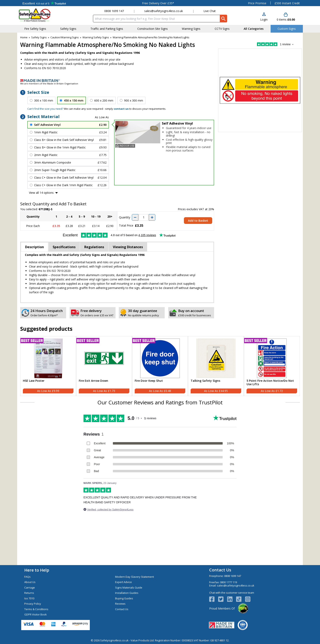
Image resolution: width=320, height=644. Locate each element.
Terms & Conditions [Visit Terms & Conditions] (36, 609)
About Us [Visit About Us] (30, 582)
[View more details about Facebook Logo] (214, 599)
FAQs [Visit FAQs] (27, 577)
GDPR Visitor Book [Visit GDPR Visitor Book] (36, 614)
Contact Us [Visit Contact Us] (122, 609)
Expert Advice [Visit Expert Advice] (123, 582)
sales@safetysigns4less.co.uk (164, 11)
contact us (121, 109)
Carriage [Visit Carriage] (30, 588)
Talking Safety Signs (205, 381)
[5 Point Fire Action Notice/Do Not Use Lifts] (272, 366)
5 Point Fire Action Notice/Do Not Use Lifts (270, 383)
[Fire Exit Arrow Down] (104, 366)
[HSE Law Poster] (48, 366)
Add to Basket (198, 221)
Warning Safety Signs (96, 37)
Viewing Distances (128, 247)
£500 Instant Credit (287, 3)
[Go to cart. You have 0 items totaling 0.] (286, 17)
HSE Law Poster (34, 381)
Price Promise (257, 3)
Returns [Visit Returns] (29, 593)
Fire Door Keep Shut (149, 381)
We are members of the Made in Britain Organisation (49, 84)
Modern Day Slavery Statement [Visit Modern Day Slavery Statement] (134, 577)
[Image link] (160, 81)
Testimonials (44, 3)
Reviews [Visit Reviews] (120, 604)
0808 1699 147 (114, 11)
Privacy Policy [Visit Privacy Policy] (33, 604)
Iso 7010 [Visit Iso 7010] (29, 598)
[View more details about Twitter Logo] (223, 599)
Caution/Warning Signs (65, 37)
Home (24, 37)
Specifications (64, 247)
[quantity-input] (144, 217)
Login (264, 19)
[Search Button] (223, 19)
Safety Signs (39, 37)
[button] (264, 17)
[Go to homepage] (43, 15)
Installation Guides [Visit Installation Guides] (127, 593)
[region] (48, 358)
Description (34, 247)
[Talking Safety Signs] (216, 366)
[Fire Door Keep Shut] (160, 366)
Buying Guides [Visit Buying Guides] (124, 598)
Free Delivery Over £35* (158, 3)
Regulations (94, 247)
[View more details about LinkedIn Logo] (232, 599)
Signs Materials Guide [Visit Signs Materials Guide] (129, 588)
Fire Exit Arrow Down (93, 381)
